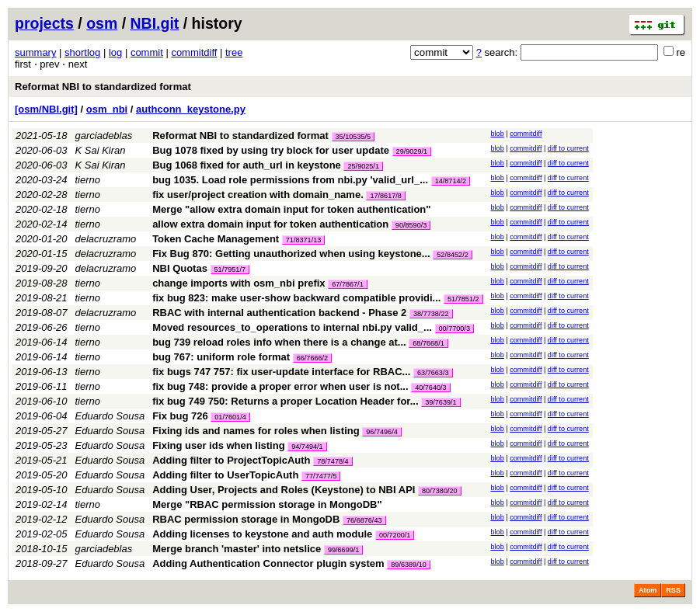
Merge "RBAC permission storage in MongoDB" (267, 504)
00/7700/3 (454, 329)
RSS (673, 590)
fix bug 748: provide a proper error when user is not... (282, 386)
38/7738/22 (431, 314)
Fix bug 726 (180, 416)
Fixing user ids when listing (218, 445)
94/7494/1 (307, 447)
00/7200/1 (395, 535)
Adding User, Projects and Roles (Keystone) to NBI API (284, 490)
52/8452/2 (452, 255)
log (115, 52)
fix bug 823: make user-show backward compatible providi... (298, 298)
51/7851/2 (463, 299)
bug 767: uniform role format (221, 357)
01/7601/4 (230, 417)
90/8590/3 (411, 225)
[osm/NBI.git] (46, 109)
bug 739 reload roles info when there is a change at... (280, 342)
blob (498, 134)
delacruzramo (106, 239)
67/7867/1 (347, 284)
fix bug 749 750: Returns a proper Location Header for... (287, 401)
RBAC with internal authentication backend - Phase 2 (279, 313)
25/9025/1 (363, 166)
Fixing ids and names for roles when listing (256, 431)
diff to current (568, 148)
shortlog (82, 52)
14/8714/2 (451, 181)
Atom (648, 590)
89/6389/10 (409, 565)
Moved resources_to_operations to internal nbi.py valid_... (293, 327)
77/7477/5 (321, 476)
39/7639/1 (441, 402)
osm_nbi (107, 109)
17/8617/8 (385, 196)
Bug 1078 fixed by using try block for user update (271, 150)
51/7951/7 (230, 269)
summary (35, 52)
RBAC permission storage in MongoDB (246, 519)
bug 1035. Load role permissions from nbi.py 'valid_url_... (292, 180)
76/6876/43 (364, 520)
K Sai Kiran (101, 150)
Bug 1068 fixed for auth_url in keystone (247, 165)
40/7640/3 (430, 388)
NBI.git (155, 23)
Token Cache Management (216, 239)
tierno (88, 180)
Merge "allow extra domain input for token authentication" (291, 209)
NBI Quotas (180, 268)
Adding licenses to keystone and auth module (262, 534)
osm (102, 23)
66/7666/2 (312, 358)
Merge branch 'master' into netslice (237, 549)
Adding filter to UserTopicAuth (225, 475)
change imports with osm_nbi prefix (239, 283)
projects (44, 23)
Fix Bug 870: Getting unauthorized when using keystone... (293, 254)
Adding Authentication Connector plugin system (268, 563)
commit (147, 52)
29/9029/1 (412, 151)
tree (234, 52)
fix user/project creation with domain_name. (258, 195)
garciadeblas (104, 136)
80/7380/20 (440, 491)
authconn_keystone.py (191, 109)
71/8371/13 (304, 240)
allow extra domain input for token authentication (270, 224)
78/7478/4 (333, 461)
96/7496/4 (381, 432)
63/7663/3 (433, 373)
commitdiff (194, 52)
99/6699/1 (343, 550)
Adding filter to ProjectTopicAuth (231, 460)
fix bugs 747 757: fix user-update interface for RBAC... (283, 372)
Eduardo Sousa (110, 416)
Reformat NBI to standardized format (103, 87)
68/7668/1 (428, 343)
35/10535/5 (353, 137)
